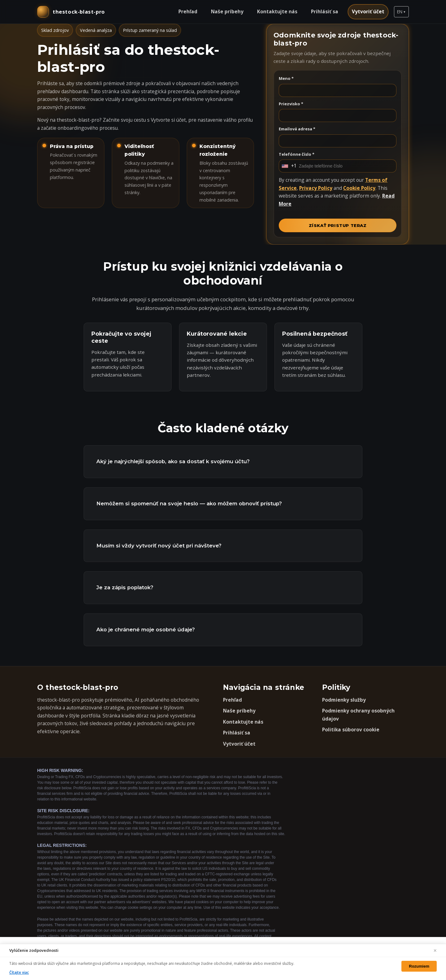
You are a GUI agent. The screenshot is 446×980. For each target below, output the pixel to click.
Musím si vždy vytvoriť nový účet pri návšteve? (159, 546)
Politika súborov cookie (351, 730)
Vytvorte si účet (168, 120)
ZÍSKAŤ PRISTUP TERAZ (338, 225)
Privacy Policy (316, 188)
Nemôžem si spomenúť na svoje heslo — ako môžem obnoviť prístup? (189, 503)
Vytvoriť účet (368, 11)
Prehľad (188, 11)
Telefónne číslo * (297, 154)
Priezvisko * (291, 104)
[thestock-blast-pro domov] (71, 12)
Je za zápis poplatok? (125, 587)
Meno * (286, 78)
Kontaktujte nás (277, 11)
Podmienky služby (344, 700)
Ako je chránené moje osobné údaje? (146, 629)
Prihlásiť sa (325, 11)
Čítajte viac (19, 972)
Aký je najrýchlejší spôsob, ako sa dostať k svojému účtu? (173, 461)
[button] (401, 12)
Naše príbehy (227, 11)
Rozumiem (419, 966)
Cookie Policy (359, 188)
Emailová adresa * (297, 129)
